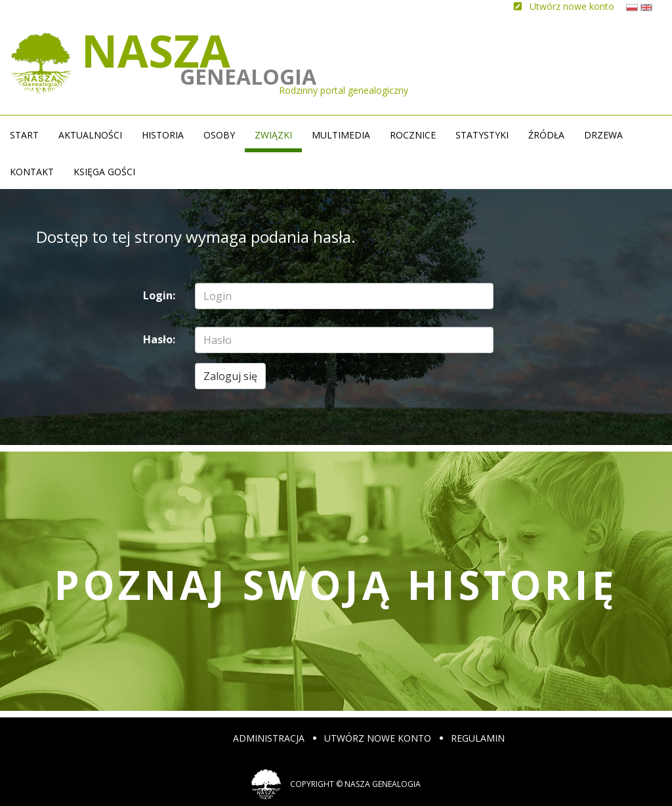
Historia (163, 135)
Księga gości (104, 172)
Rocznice (413, 135)
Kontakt (32, 172)
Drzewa (603, 135)
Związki (273, 135)
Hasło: (159, 339)
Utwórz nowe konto (378, 738)
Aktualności (90, 135)
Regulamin (478, 738)
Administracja (269, 738)
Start (24, 135)
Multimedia (341, 135)
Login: (159, 295)
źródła (546, 135)
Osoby (219, 135)
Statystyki (482, 135)
